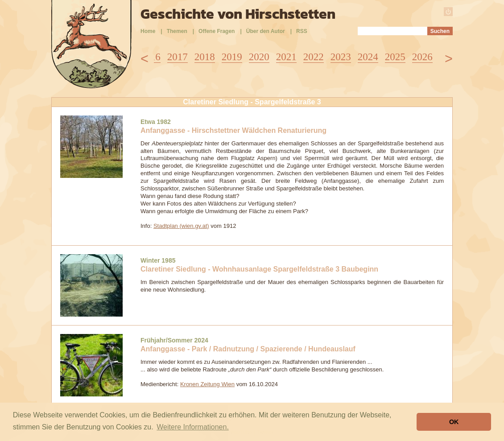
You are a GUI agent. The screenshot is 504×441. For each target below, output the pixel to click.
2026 (422, 57)
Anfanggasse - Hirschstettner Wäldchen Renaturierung (233, 130)
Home (148, 31)
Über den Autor (266, 31)
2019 (232, 57)
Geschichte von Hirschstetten (238, 14)
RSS (302, 31)
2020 (259, 57)
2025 (395, 57)
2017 (178, 57)
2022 (314, 57)
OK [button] (454, 422)
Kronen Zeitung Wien (207, 384)
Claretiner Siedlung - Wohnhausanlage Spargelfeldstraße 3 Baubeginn (259, 269)
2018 (205, 57)
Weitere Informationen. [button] (193, 427)
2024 (368, 57)
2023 (341, 57)
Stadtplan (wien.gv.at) (181, 226)
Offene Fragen (217, 31)
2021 (286, 57)
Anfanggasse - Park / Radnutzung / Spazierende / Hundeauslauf (248, 349)
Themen (177, 31)
